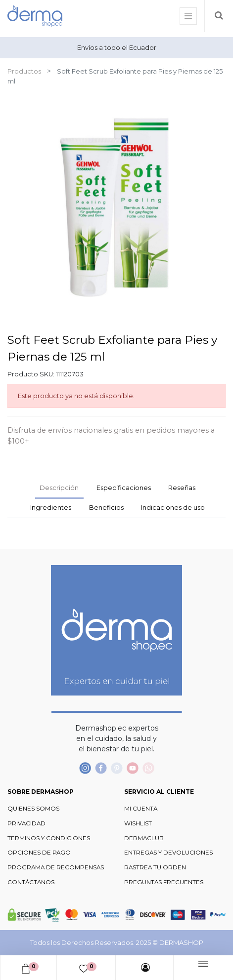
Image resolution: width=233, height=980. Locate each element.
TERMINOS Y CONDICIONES (49, 838)
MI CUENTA (141, 809)
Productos (24, 71)
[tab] (51, 508)
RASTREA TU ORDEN (155, 867)
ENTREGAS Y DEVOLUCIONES (168, 853)
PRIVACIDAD (26, 823)
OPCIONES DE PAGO (39, 853)
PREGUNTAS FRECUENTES (164, 882)
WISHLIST (138, 823)
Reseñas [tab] (182, 488)
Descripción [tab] (59, 488)
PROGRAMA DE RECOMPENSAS (56, 867)
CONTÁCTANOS (31, 882)
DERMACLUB (144, 838)
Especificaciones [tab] (124, 488)
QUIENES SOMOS (33, 809)
